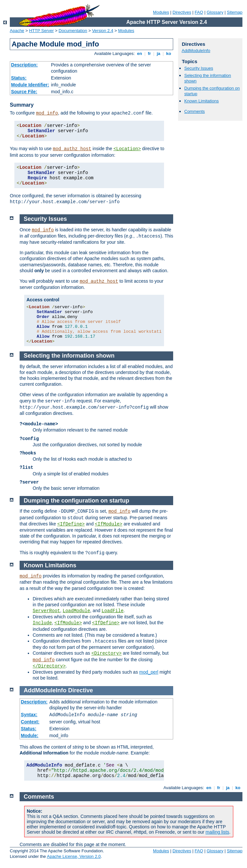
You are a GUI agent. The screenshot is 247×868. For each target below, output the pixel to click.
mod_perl (149, 672)
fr (149, 53)
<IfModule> (108, 524)
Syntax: (29, 715)
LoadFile (113, 611)
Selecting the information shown (69, 356)
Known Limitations (202, 101)
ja (158, 53)
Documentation (73, 31)
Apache (17, 31)
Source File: (24, 92)
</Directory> (49, 666)
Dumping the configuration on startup (77, 501)
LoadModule (76, 611)
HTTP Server (41, 31)
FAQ (199, 12)
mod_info (47, 113)
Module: (30, 735)
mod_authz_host (72, 149)
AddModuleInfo (196, 51)
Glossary (215, 12)
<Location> (127, 149)
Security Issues (199, 68)
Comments (195, 111)
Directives (182, 12)
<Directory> (107, 653)
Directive (81, 690)
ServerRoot (46, 611)
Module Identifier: (30, 85)
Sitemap (235, 12)
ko (169, 53)
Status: (19, 78)
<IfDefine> (71, 524)
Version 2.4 (103, 31)
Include (42, 623)
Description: (25, 65)
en (140, 53)
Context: (30, 722)
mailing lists (217, 832)
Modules (161, 12)
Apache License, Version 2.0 (74, 856)
